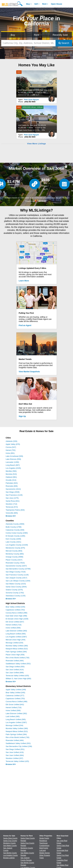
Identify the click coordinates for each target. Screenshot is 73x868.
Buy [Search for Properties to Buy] (13, 35)
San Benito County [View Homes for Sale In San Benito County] (10, 853)
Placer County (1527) (14, 560)
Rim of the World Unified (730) (18, 658)
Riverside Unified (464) (15, 661)
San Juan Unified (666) (15, 673)
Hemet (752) (11, 450)
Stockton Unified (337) (14, 758)
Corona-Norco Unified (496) (17, 613)
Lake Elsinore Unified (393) (16, 631)
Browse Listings (9, 858)
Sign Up (22, 416)
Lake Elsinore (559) (13, 459)
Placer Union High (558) (15, 655)
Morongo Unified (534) (14, 643)
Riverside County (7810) (15, 563)
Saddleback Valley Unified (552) (18, 664)
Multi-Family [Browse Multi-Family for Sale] (44, 848)
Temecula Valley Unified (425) (17, 676)
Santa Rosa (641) (13, 501)
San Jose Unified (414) (15, 670)
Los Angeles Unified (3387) (16, 637)
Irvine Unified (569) (13, 628)
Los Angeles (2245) (13, 468)
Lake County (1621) (13, 542)
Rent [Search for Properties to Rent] (36, 35)
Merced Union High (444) (16, 640)
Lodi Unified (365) (13, 716)
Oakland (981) (11, 477)
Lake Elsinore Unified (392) (16, 713)
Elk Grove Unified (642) (15, 704)
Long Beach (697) (13, 465)
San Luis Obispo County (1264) (18, 581)
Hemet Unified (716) (14, 625)
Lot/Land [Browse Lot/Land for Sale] (43, 850)
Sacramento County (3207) (16, 566)
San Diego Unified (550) (15, 667)
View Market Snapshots (29, 372)
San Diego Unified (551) (15, 749)
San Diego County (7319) (16, 572)
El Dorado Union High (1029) (17, 619)
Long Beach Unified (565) (16, 634)
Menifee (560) (11, 471)
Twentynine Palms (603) (15, 510)
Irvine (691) (10, 453)
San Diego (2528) (13, 492)
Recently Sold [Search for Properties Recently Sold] (60, 35)
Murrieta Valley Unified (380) (17, 646)
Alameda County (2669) (15, 524)
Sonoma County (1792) (15, 593)
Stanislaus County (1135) (16, 596)
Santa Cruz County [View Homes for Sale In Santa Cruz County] (10, 841)
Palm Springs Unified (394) (16, 652)
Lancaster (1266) (12, 462)
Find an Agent (25, 325)
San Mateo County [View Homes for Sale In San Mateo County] (10, 846)
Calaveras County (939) (15, 530)
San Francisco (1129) (14, 495)
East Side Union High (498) (16, 616)
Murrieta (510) (11, 474)
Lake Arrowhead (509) (14, 456)
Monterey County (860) (15, 554)
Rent (44, 4)
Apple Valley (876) (13, 444)
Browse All (11, 516)
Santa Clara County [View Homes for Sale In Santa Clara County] (10, 838)
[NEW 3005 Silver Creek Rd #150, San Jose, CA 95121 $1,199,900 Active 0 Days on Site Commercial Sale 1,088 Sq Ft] (37, 84)
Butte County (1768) (14, 527)
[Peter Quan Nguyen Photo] (52, 98)
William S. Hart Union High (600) (18, 679)
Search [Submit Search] (64, 43)
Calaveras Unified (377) (15, 696)
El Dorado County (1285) (15, 536)
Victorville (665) (12, 513)
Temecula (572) (12, 507)
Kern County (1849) (13, 539)
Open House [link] (56, 4)
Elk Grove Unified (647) (15, 622)
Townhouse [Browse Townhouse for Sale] (44, 843)
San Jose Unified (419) (15, 752)
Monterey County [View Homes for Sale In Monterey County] (9, 843)
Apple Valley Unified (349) (16, 690)
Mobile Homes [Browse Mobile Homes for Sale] (45, 853)
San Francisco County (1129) (17, 575)
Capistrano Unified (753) (15, 610)
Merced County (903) (14, 551)
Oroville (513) (11, 480)
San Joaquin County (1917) (16, 578)
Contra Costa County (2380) (17, 533)
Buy (28, 4)
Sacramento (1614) (13, 489)
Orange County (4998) (14, 557)
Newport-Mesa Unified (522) (17, 649)
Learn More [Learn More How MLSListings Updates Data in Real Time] (24, 281)
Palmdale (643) (12, 483)
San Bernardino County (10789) (18, 569)
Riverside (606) (12, 486)
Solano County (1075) (14, 590)
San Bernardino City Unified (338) (19, 746)
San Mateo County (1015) (16, 584)
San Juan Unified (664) (15, 755)
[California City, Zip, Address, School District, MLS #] (28, 43)
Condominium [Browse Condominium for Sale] (44, 846)
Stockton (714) (11, 504)
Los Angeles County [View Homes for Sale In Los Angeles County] (10, 855)
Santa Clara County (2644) (16, 587)
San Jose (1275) (12, 498)
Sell (36, 4)
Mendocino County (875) (15, 548)
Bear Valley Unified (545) (15, 607)
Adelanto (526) (11, 441)
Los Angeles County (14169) (17, 545)
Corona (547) (11, 447)
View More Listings (36, 144)
